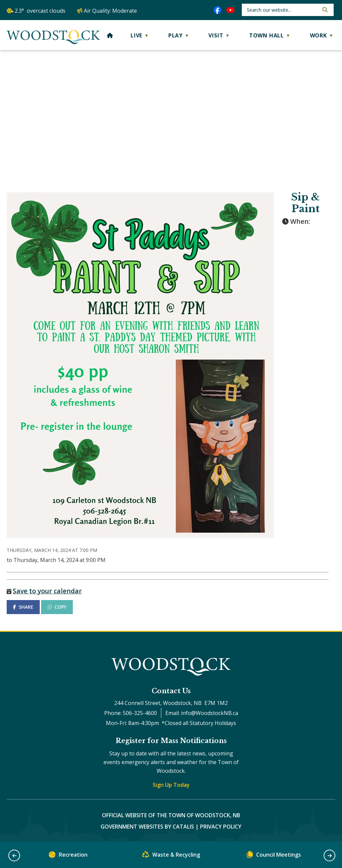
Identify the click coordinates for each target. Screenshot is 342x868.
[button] (324, 10)
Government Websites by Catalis (147, 827)
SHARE (23, 607)
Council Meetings (274, 856)
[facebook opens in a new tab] (217, 10)
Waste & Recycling (171, 856)
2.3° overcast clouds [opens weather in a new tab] (40, 11)
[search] (282, 10)
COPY (57, 607)
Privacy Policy (221, 827)
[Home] (110, 35)
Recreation (68, 856)
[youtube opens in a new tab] (230, 10)
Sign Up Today (171, 785)
